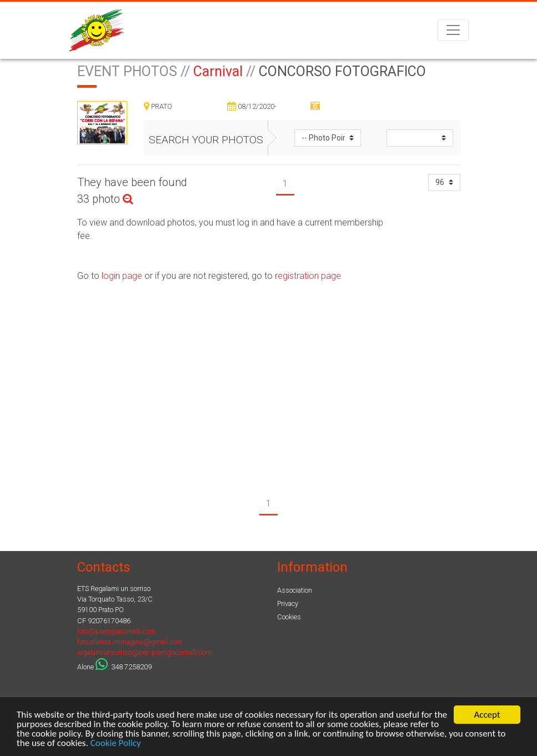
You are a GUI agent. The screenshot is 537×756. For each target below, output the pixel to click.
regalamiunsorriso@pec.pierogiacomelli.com (144, 652)
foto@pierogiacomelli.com (116, 631)
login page (121, 276)
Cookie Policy (116, 744)
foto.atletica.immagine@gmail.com (130, 642)
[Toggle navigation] (453, 30)
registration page (308, 276)
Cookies (289, 617)
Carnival (218, 71)
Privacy (288, 604)
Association (295, 590)
